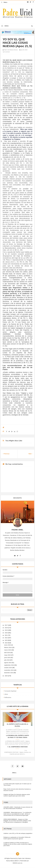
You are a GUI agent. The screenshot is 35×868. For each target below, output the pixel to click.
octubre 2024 (8, 668)
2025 (6, 676)
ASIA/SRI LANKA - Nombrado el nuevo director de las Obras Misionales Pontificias (18, 808)
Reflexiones (8, 697)
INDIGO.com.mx (17, 863)
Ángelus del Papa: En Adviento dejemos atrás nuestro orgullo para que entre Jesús (17, 795)
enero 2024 (8, 645)
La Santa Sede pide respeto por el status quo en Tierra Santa (17, 784)
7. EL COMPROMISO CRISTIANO (17, 747)
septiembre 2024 (9, 665)
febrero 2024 (8, 647)
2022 (6, 638)
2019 (6, 630)
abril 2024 (7, 653)
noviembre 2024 (9, 670)
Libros (6, 694)
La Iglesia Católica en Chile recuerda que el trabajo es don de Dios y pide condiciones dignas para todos (18, 844)
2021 (6, 635)
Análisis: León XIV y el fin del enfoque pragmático (18, 833)
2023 (6, 640)
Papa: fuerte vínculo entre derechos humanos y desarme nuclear (17, 790)
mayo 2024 (8, 655)
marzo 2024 (8, 650)
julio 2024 (7, 660)
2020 (6, 633)
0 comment (6, 52)
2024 (6, 643)
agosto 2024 (8, 663)
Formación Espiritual (10, 691)
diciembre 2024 (9, 673)
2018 (6, 628)
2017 (6, 625)
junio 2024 (7, 658)
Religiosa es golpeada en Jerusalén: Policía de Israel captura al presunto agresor (17, 838)
